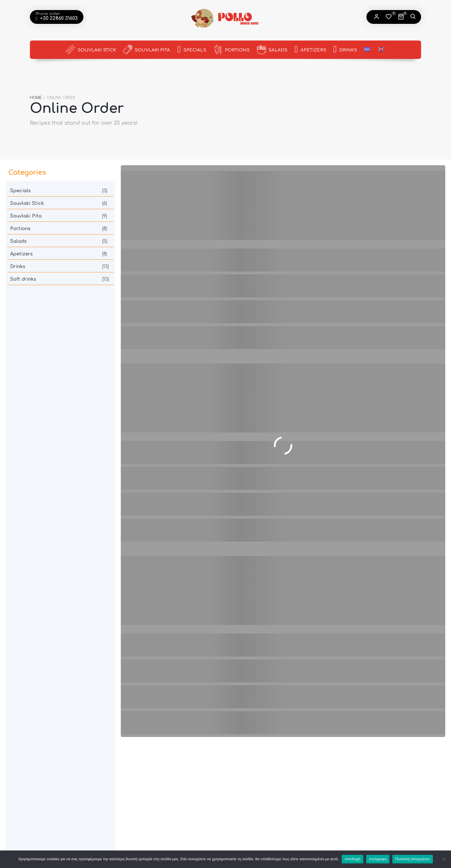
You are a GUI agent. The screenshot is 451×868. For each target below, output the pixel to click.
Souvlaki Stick (91, 49)
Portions (232, 49)
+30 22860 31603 (58, 18)
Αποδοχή (352, 859)
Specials (192, 50)
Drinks (345, 50)
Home (36, 96)
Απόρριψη (378, 859)
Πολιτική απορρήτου (412, 859)
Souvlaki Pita (147, 49)
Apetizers (310, 50)
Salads (272, 49)
